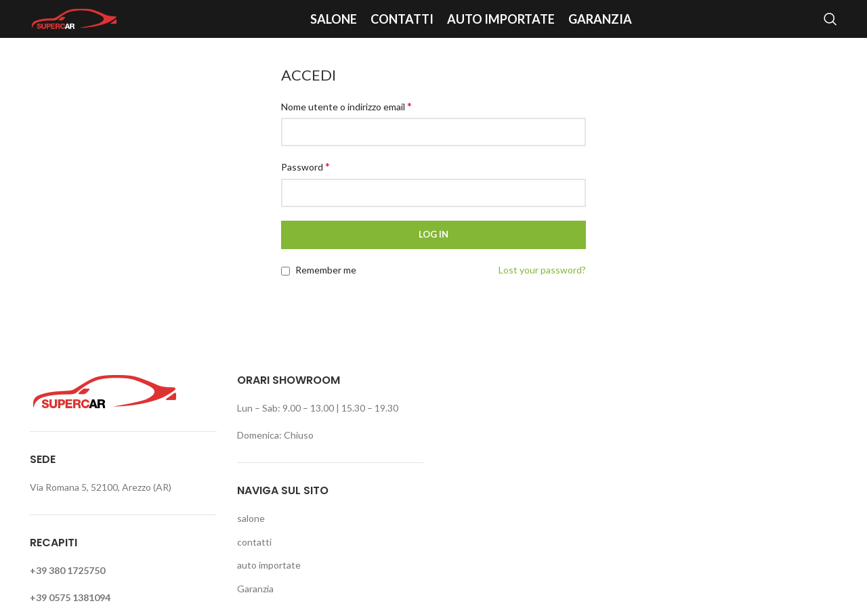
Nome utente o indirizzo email (346, 106)
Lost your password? (542, 270)
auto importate (269, 565)
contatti (254, 542)
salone (251, 518)
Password (305, 166)
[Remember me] (286, 271)
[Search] (830, 19)
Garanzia (255, 589)
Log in (433, 234)
